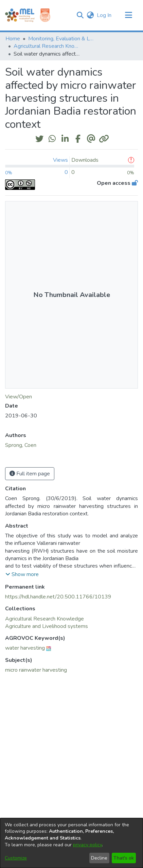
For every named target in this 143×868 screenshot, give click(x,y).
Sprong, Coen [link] (21, 445)
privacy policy (87, 845)
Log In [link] (104, 15)
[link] (44, 619)
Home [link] (13, 39)
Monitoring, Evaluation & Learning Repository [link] (62, 39)
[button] (80, 15)
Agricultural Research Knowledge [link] (48, 46)
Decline (99, 858)
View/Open (19, 397)
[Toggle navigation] (128, 15)
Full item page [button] (30, 474)
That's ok (124, 858)
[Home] (20, 15)
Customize (16, 858)
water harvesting (25, 648)
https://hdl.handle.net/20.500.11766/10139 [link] (58, 597)
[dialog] (71, 843)
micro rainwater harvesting (36, 670)
